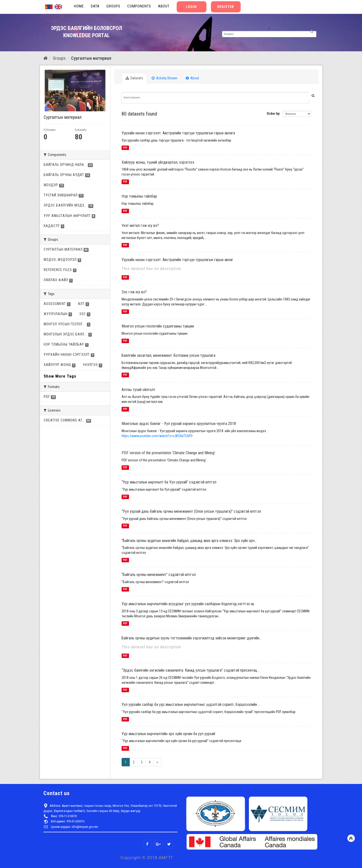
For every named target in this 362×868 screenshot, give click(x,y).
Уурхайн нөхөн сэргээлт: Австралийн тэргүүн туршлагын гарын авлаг (177, 260)
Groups (113, 6)
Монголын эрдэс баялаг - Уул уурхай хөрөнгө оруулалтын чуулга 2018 (179, 424)
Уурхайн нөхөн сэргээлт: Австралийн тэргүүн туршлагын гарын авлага (178, 133)
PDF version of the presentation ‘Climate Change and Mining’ (168, 453)
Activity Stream (165, 78)
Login (191, 7)
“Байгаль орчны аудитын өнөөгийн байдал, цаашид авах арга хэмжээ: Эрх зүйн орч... (189, 541)
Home (79, 6)
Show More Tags (60, 376)
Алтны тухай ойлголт (138, 390)
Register (226, 7)
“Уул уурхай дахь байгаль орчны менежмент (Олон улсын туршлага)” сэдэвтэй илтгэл (191, 511)
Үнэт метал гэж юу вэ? (140, 225)
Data (95, 6)
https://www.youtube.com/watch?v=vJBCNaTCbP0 (157, 436)
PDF (125, 148)
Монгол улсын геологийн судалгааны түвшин (158, 326)
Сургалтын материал (91, 58)
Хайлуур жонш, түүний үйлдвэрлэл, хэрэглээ (158, 162)
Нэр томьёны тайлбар (139, 196)
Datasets (134, 78)
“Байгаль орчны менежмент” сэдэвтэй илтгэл (159, 575)
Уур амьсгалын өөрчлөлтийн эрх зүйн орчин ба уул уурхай (168, 734)
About (164, 6)
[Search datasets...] (215, 98)
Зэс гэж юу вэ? (134, 292)
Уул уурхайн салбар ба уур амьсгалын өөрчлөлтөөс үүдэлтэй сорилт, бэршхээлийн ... (191, 704)
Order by (273, 114)
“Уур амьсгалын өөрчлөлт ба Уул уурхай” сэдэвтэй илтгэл (169, 482)
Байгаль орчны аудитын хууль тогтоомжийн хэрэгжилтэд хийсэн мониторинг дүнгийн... (192, 638)
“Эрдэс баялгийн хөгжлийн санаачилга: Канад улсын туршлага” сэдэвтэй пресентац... (190, 670)
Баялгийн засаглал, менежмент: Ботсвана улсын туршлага (168, 355)
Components (139, 6)
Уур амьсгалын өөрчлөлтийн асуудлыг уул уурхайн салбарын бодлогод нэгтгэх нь (188, 604)
